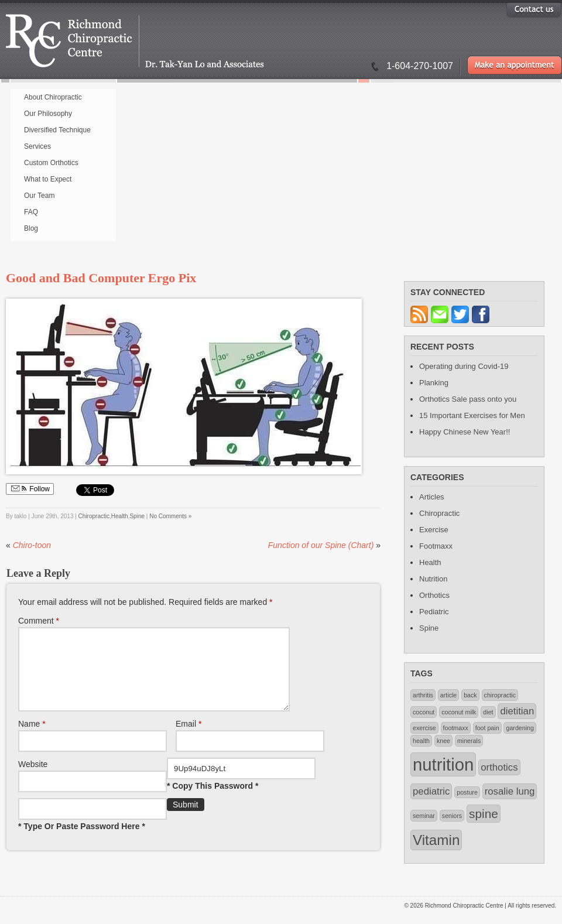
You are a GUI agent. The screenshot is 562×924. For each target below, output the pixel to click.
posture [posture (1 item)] (467, 792)
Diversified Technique (57, 130)
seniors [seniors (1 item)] (452, 816)
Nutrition (433, 579)
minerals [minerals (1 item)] (469, 741)
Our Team (39, 196)
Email (189, 738)
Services (37, 146)
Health (120, 516)
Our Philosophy (48, 114)
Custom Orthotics (51, 163)
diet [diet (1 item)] (488, 712)
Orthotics (434, 595)
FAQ (31, 212)
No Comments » (170, 516)
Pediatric (434, 612)
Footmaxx (436, 546)
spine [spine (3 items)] (484, 814)
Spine (137, 516)
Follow (30, 489)
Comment (39, 621)
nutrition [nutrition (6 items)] (443, 764)
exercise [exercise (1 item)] (424, 728)
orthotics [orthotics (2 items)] (499, 767)
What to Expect (48, 179)
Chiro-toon (32, 545)
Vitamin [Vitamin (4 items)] (436, 840)
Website (33, 778)
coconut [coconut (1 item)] (424, 712)
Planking (434, 383)
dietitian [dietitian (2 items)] (517, 711)
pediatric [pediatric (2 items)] (431, 791)
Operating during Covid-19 (464, 366)
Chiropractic (94, 516)
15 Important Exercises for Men (472, 415)
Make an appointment (515, 65)
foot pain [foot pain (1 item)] (487, 728)
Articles (432, 497)
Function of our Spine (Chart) (321, 545)
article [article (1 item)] (448, 695)
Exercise (434, 530)
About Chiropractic (53, 97)
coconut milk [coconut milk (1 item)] (459, 712)
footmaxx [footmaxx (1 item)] (456, 728)
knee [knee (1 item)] (443, 741)
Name (32, 738)
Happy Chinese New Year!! (465, 432)
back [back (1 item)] (470, 695)
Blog (31, 228)
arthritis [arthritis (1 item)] (423, 695)
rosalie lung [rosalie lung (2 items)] (510, 791)
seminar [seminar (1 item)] (424, 816)
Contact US (534, 9)
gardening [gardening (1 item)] (520, 728)
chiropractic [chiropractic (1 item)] (500, 695)
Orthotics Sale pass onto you (468, 399)
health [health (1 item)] (421, 741)
